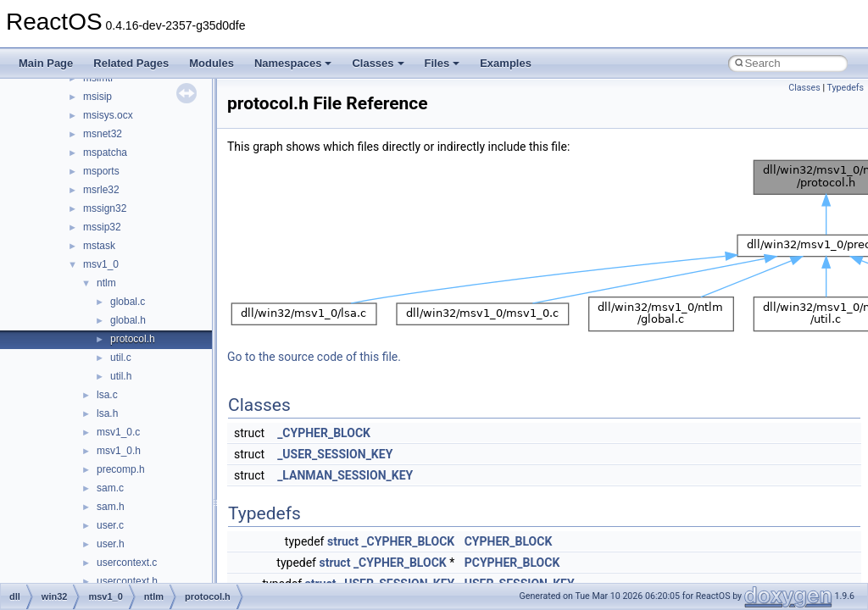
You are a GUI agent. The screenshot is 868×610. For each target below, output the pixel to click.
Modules (211, 63)
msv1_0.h (119, 451)
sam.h (111, 507)
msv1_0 (101, 264)
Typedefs (845, 88)
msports (101, 171)
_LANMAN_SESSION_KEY (345, 475)
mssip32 (102, 227)
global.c (128, 302)
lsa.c (107, 395)
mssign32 (105, 208)
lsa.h (107, 413)
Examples (506, 63)
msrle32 (101, 190)
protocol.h (133, 339)
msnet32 (103, 134)
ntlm (106, 283)
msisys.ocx (108, 115)
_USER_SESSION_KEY (335, 454)
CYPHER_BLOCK (509, 541)
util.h (121, 376)
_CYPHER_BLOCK (324, 433)
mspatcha (105, 152)
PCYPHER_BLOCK (512, 563)
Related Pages (131, 63)
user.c (110, 525)
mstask (99, 246)
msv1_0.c (118, 432)
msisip (97, 97)
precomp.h (121, 469)
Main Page (46, 63)
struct (343, 541)
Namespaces (293, 63)
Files (442, 63)
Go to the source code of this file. (314, 357)
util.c (121, 358)
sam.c (110, 488)
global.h (128, 320)
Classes (378, 63)
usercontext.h (127, 581)
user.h (111, 544)
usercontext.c (127, 563)
